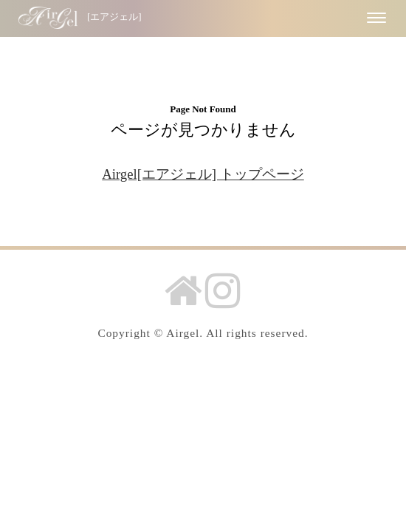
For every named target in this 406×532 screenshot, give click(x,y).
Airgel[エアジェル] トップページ (203, 174)
